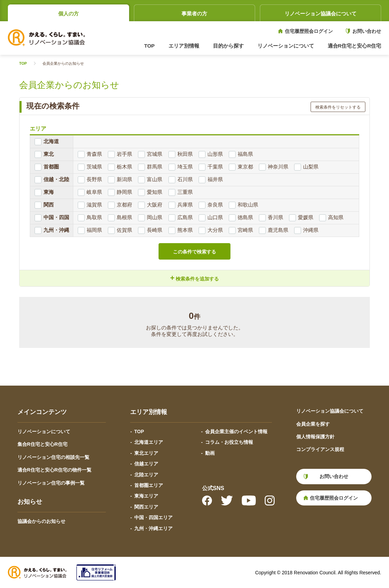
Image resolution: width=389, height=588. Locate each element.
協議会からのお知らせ (41, 521)
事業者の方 (194, 14)
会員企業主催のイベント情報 (236, 431)
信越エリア (146, 464)
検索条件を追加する (195, 278)
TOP (149, 46)
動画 (210, 453)
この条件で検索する (194, 252)
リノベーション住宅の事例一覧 (51, 483)
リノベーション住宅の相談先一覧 (53, 457)
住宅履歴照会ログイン (309, 31)
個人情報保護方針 (315, 437)
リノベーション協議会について (321, 14)
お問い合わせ (367, 31)
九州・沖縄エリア (153, 528)
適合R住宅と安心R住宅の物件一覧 (54, 470)
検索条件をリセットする (338, 107)
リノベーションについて (44, 431)
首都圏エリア (149, 485)
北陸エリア (146, 475)
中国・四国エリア (153, 517)
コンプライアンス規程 (320, 449)
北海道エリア (149, 442)
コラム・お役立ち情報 (229, 442)
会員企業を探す (313, 424)
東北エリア (146, 453)
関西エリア (146, 507)
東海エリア (146, 496)
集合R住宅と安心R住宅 (42, 444)
